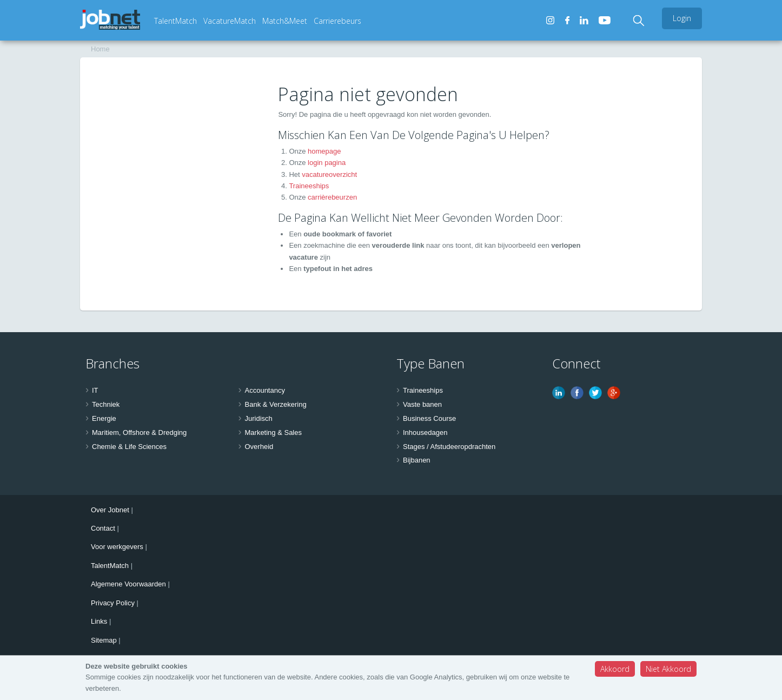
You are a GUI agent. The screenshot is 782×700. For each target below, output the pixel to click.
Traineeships (309, 186)
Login (682, 18)
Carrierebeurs (337, 21)
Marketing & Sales (274, 432)
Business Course (429, 418)
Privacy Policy (113, 603)
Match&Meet (285, 21)
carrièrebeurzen (332, 197)
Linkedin (559, 393)
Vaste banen (422, 404)
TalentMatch (175, 21)
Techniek (106, 404)
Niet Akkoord (668, 669)
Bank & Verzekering (276, 404)
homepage (324, 151)
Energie (104, 418)
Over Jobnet (110, 510)
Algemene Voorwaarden (128, 584)
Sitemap (104, 640)
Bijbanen (417, 460)
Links (99, 621)
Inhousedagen (425, 432)
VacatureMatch (230, 21)
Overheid (259, 447)
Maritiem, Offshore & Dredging (139, 432)
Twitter (595, 393)
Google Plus (614, 393)
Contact (103, 528)
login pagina (327, 163)
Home (100, 49)
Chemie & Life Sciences (129, 447)
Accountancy (265, 390)
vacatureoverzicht (329, 174)
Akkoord (615, 669)
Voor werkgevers (117, 547)
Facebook (577, 393)
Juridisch (259, 418)
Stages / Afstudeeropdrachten (449, 447)
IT (95, 390)
